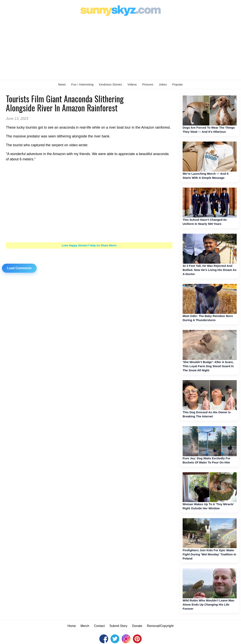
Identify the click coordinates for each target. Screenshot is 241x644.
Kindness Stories (110, 84)
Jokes (163, 84)
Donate (137, 626)
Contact (99, 626)
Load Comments (19, 268)
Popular (178, 84)
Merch (85, 626)
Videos (132, 84)
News (62, 84)
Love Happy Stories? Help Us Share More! (89, 245)
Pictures (148, 84)
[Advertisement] (120, 47)
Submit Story (119, 626)
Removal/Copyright (160, 626)
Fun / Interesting (82, 84)
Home (72, 626)
